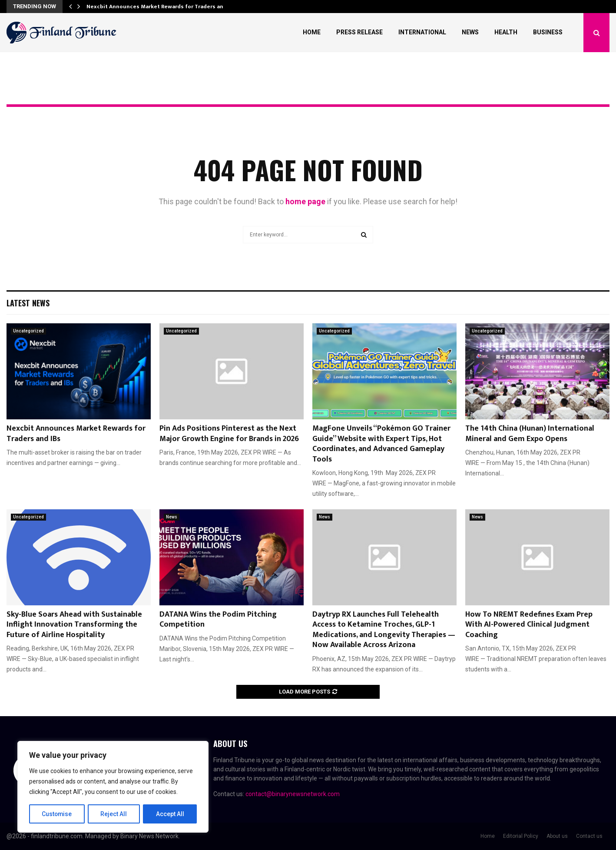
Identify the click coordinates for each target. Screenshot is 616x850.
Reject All (114, 814)
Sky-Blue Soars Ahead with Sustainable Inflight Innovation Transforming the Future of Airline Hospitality (74, 625)
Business (548, 32)
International (422, 32)
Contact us (589, 836)
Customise (57, 814)
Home (312, 32)
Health (506, 32)
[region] (113, 787)
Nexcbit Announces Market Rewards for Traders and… (159, 7)
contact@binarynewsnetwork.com (293, 794)
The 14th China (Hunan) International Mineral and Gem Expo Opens (530, 433)
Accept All (170, 814)
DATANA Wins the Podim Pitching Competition (218, 619)
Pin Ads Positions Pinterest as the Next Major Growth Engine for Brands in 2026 (229, 433)
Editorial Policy (521, 836)
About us (557, 836)
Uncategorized (28, 331)
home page (305, 201)
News (470, 32)
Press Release (359, 32)
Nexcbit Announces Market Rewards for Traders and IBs (76, 433)
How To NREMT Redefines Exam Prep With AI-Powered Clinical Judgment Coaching (529, 625)
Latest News (28, 303)
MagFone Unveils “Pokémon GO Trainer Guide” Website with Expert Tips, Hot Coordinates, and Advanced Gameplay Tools (381, 444)
